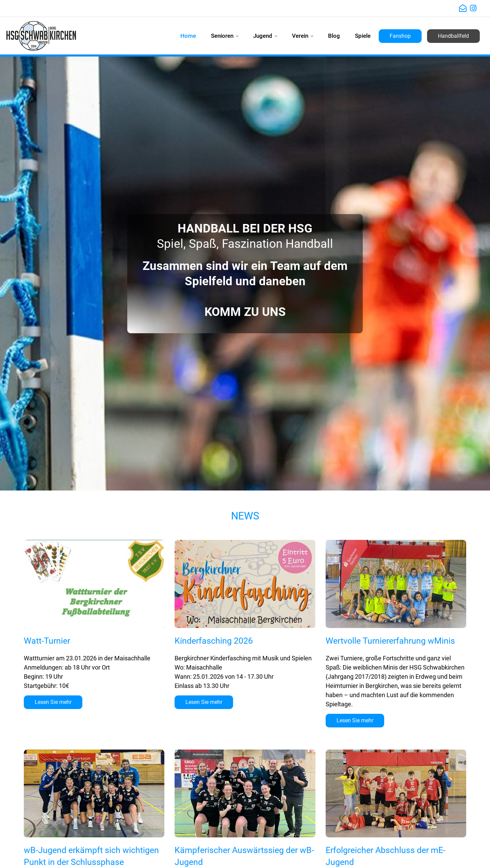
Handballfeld (453, 36)
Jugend (265, 36)
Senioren (225, 36)
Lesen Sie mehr (53, 702)
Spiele (363, 36)
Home (188, 36)
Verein (303, 36)
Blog (334, 36)
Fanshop (400, 36)
